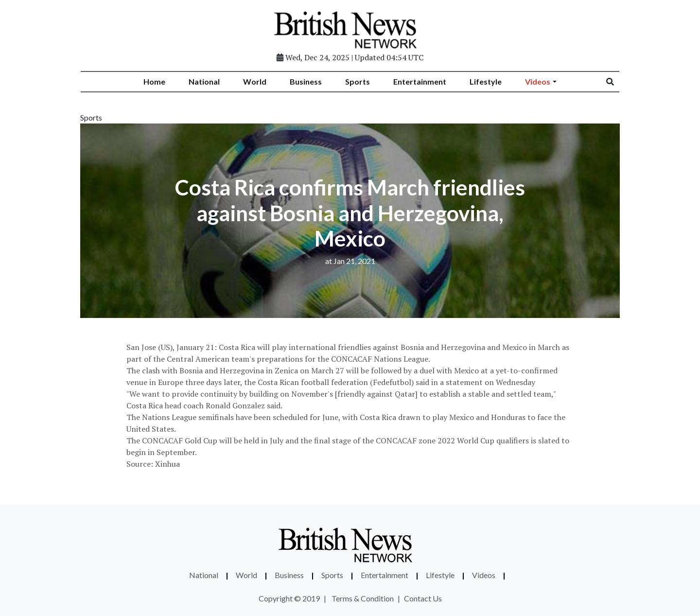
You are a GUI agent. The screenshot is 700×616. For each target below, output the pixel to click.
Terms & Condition (363, 598)
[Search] (616, 82)
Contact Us (423, 598)
